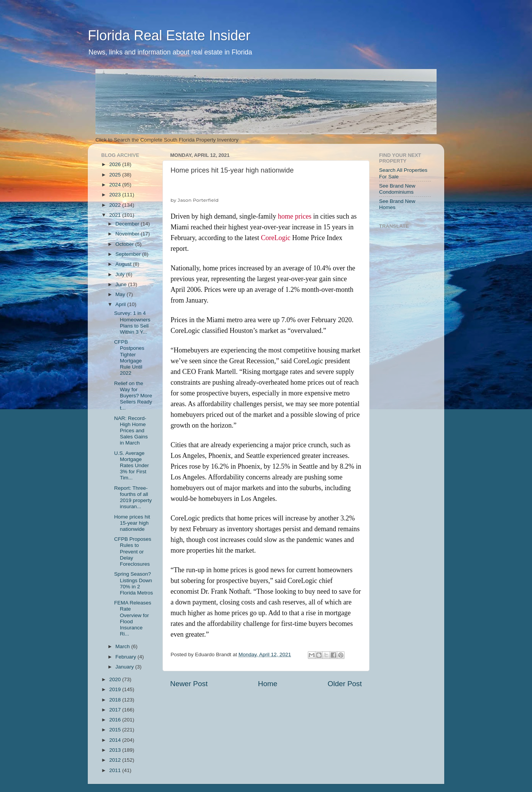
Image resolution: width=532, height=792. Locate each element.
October (125, 244)
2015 (116, 730)
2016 (116, 720)
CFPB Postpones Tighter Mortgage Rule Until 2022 (129, 357)
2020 (116, 679)
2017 (116, 710)
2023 (116, 195)
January (125, 667)
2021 (116, 215)
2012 (116, 760)
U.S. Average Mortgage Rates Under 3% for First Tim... (132, 466)
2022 (116, 205)
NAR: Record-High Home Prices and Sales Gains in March (131, 431)
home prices (295, 216)
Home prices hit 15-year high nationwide (132, 523)
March (123, 646)
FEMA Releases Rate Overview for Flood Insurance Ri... (133, 618)
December (128, 224)
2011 (116, 770)
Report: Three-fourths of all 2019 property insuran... (133, 497)
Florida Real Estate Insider (169, 35)
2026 (116, 164)
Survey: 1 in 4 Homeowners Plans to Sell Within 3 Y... (132, 323)
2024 (116, 185)
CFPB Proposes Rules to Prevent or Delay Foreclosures (133, 552)
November (128, 234)
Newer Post (189, 684)
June (122, 284)
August (124, 264)
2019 (116, 689)
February (126, 657)
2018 (116, 700)
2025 (116, 175)
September (129, 254)
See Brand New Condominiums (397, 189)
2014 (116, 740)
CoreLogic (276, 238)
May (121, 294)
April (121, 304)
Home (268, 684)
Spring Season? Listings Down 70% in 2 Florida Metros (134, 583)
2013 (116, 750)
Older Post (345, 684)
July (121, 274)
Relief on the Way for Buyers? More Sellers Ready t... (133, 396)
